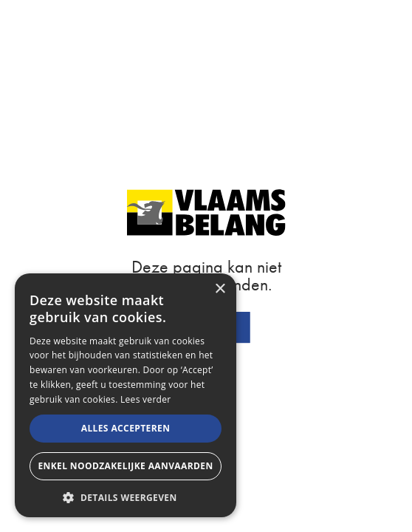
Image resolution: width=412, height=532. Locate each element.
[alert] (126, 395)
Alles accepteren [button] (126, 428)
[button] (126, 496)
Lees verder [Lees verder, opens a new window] (146, 399)
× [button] (220, 289)
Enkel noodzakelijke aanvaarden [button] (125, 466)
